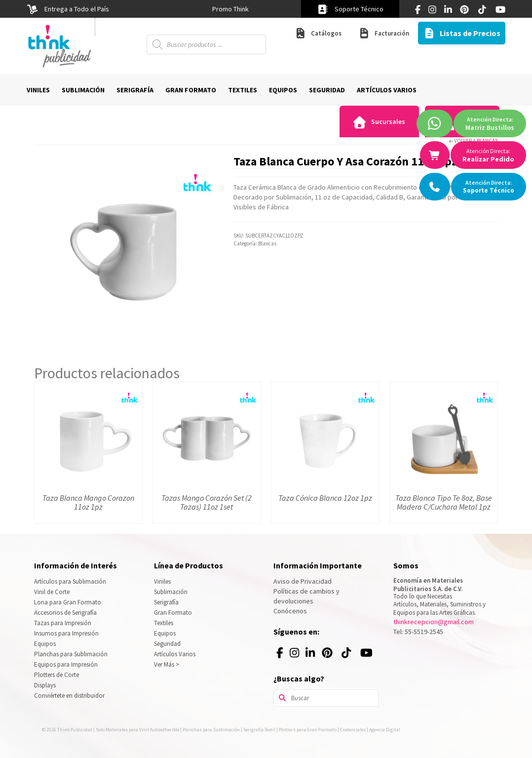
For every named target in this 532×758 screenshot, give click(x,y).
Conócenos (290, 611)
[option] (230, 9)
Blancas (487, 141)
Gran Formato (173, 613)
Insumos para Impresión (66, 633)
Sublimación (171, 592)
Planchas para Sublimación (71, 654)
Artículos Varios (175, 654)
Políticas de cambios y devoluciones (306, 596)
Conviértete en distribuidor (69, 696)
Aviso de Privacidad (303, 581)
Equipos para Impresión (66, 664)
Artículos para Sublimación (70, 581)
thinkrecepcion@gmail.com (434, 622)
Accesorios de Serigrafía (65, 613)
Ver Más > (167, 664)
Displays (45, 685)
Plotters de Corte (57, 675)
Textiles (164, 623)
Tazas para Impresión (63, 623)
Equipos (45, 644)
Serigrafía (166, 602)
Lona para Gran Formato (68, 602)
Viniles (162, 581)
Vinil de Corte (52, 592)
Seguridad (167, 644)
